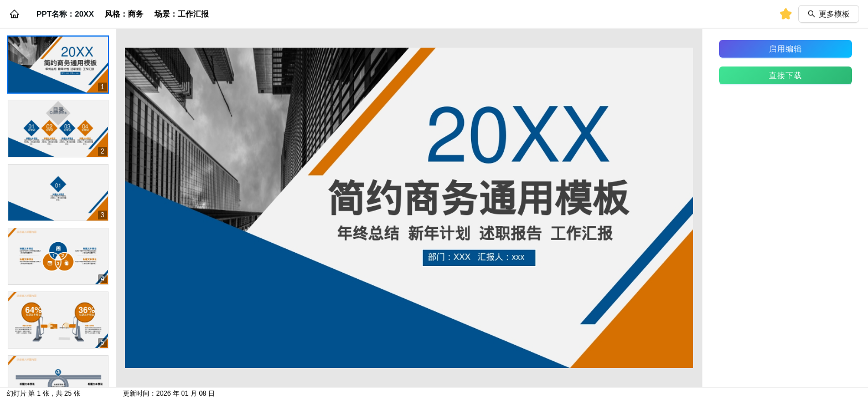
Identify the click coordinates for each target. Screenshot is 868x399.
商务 (136, 14)
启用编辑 (786, 49)
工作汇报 (193, 14)
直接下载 (786, 75)
